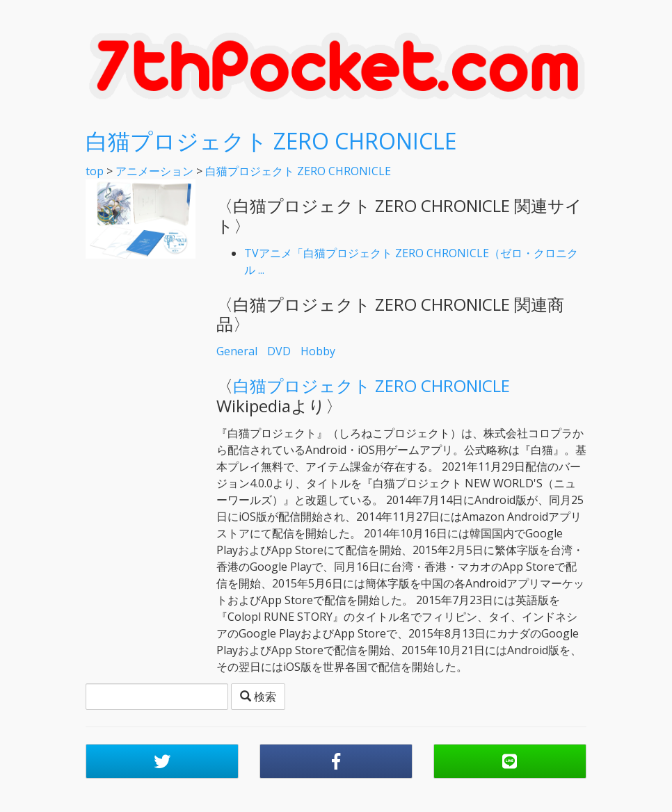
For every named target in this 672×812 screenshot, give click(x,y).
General (237, 351)
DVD (279, 351)
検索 (258, 697)
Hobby (318, 351)
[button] (162, 761)
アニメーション (154, 171)
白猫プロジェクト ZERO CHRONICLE (271, 141)
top (95, 171)
